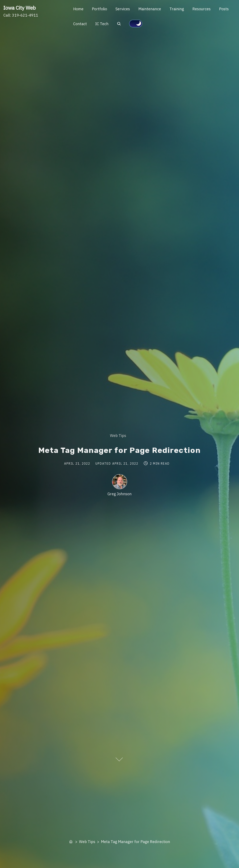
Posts (224, 9)
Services (123, 9)
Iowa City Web (20, 8)
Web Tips (118, 436)
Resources (201, 9)
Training (177, 9)
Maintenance (150, 9)
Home (78, 9)
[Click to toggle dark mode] (136, 24)
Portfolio (99, 9)
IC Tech (102, 24)
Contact (80, 24)
